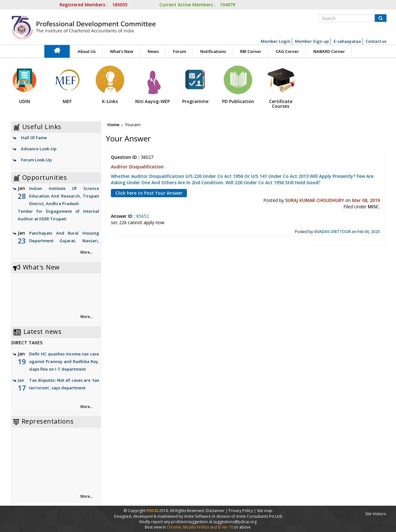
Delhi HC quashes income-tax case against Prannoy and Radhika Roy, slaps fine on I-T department (64, 361)
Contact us (376, 41)
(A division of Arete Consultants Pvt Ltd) (247, 516)
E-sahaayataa (347, 41)
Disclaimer (215, 511)
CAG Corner (287, 51)
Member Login (275, 41)
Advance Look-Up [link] (39, 149)
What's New (122, 51)
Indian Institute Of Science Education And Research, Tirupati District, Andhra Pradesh (58, 204)
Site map (265, 511)
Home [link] (113, 125)
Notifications (213, 51)
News (153, 51)
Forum (179, 51)
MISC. (374, 207)
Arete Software (198, 516)
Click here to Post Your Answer (149, 193)
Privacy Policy (241, 511)
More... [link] (87, 252)
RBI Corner (251, 51)
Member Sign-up (312, 41)
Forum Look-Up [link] (36, 160)
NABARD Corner (329, 51)
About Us (87, 51)
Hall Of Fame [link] (34, 138)
